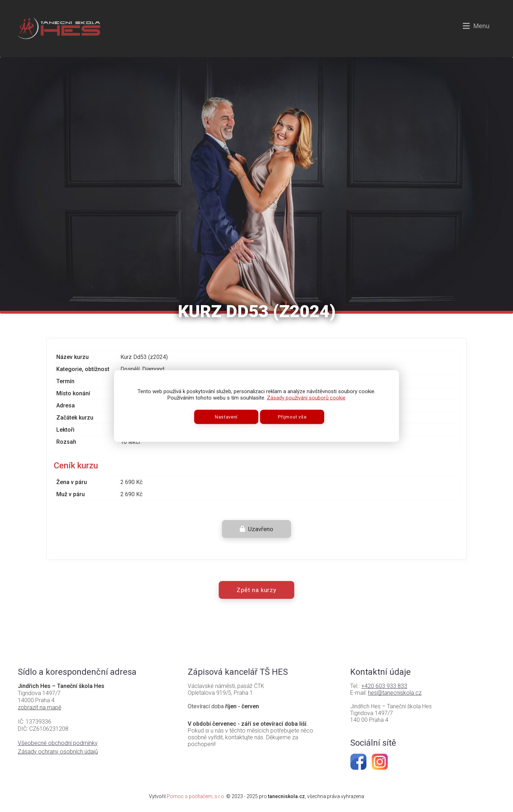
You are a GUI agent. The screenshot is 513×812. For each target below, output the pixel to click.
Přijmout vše (292, 417)
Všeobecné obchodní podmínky (58, 743)
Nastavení (226, 417)
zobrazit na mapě (40, 707)
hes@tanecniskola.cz (395, 693)
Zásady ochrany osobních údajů (58, 752)
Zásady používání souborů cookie (306, 398)
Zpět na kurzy (256, 590)
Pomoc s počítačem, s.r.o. (196, 796)
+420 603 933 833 (384, 686)
